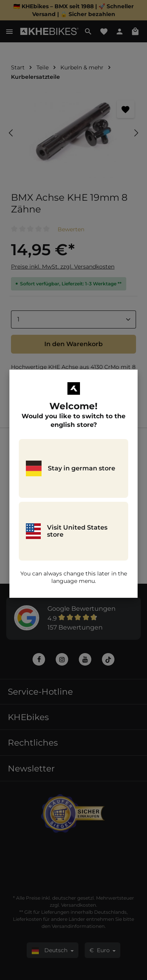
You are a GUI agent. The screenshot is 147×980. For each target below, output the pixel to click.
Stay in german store (71, 468)
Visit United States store (67, 531)
